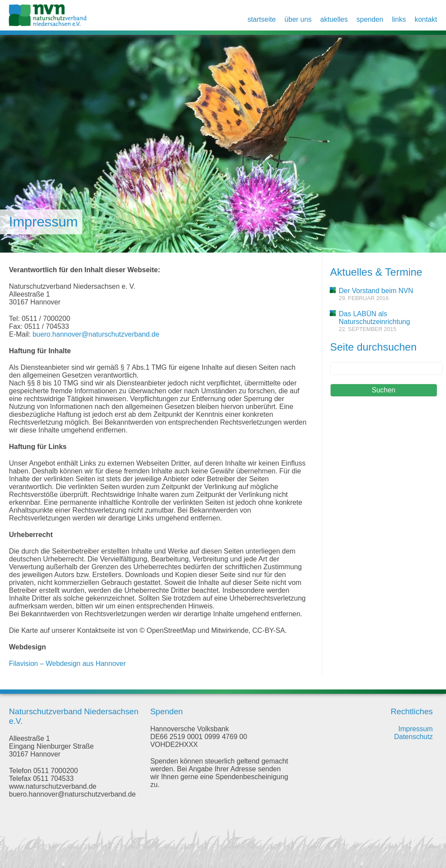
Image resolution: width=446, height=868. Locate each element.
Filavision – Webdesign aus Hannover (67, 664)
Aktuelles (334, 19)
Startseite (262, 19)
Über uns (298, 19)
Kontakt (426, 19)
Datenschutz (414, 737)
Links (399, 19)
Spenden (370, 19)
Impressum (416, 729)
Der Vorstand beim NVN (376, 291)
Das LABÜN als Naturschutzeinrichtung (375, 318)
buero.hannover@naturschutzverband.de (96, 334)
